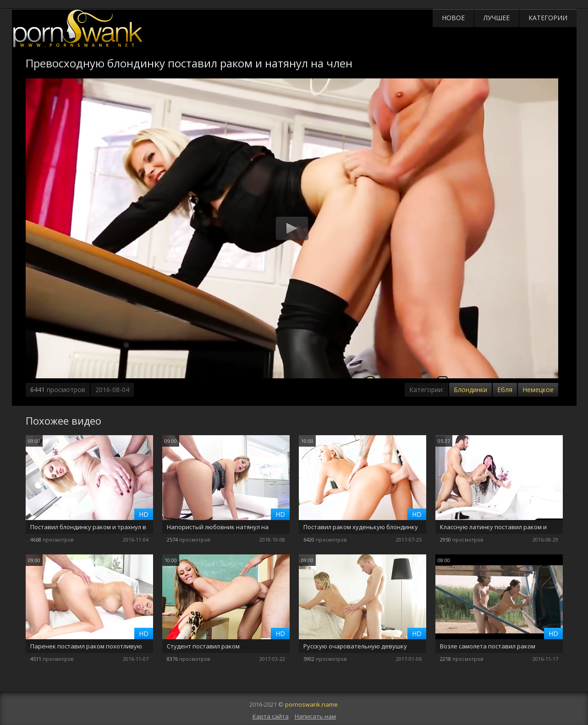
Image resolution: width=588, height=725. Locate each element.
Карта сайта (271, 716)
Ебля (505, 390)
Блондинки (470, 390)
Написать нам (315, 716)
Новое (453, 18)
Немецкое (538, 390)
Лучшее (497, 18)
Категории (548, 18)
